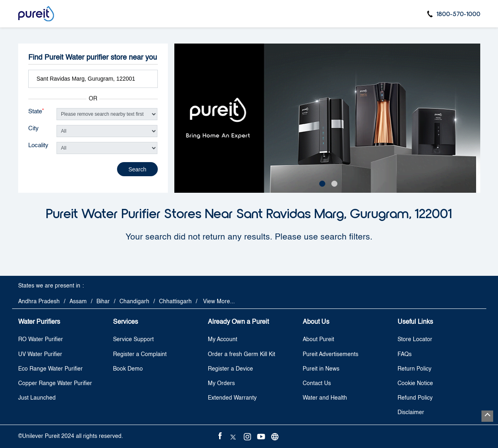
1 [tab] (321, 183)
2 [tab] (333, 183)
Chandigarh (134, 302)
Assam (78, 302)
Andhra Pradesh (39, 302)
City (33, 128)
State (36, 111)
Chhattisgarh (175, 302)
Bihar (103, 302)
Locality (38, 145)
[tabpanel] (327, 118)
